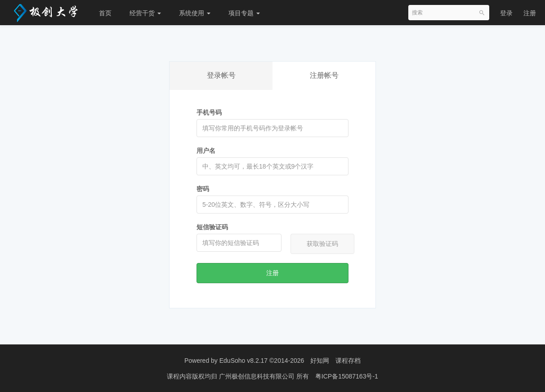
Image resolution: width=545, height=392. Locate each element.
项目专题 (244, 13)
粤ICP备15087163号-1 (347, 376)
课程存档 (348, 361)
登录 (506, 13)
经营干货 (145, 13)
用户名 (206, 151)
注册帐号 (324, 75)
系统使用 (195, 13)
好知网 (320, 361)
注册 (530, 13)
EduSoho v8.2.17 (243, 361)
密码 (203, 189)
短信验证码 (212, 227)
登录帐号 (221, 75)
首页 (105, 13)
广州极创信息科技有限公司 (258, 376)
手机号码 (209, 112)
